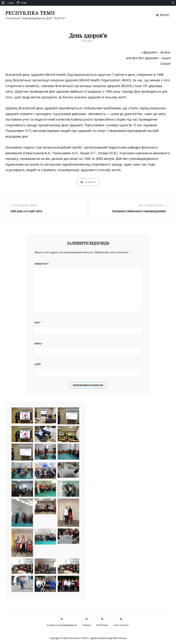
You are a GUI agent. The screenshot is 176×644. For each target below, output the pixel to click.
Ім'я (38, 323)
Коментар (42, 264)
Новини (90, 182)
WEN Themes (120, 638)
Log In (11, 3)
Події (22, 3)
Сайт (38, 364)
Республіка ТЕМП (30, 13)
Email (39, 344)
